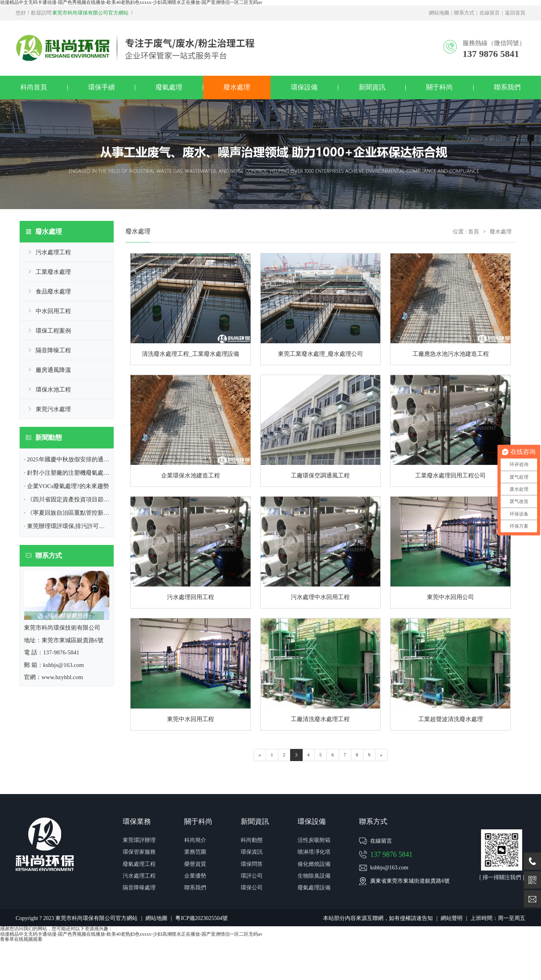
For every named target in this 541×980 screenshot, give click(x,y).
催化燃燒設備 (314, 864)
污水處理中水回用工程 (320, 597)
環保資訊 (252, 852)
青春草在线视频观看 (21, 939)
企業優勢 (195, 876)
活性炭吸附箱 (314, 840)
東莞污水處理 (53, 409)
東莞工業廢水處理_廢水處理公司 (321, 354)
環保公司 (252, 888)
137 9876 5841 (391, 854)
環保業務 (137, 822)
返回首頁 (515, 13)
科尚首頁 (34, 87)
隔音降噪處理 (139, 888)
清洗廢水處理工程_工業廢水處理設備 (191, 354)
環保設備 (304, 87)
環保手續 (102, 87)
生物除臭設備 (314, 876)
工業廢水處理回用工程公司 (450, 475)
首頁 (474, 232)
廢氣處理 (169, 87)
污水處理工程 (53, 252)
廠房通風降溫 (53, 370)
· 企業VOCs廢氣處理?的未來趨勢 (66, 486)
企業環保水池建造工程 (191, 475)
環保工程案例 (53, 331)
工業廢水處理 (53, 272)
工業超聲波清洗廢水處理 (451, 719)
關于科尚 (439, 87)
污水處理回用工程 (191, 597)
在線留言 (490, 13)
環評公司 (252, 876)
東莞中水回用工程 (191, 719)
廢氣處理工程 (139, 864)
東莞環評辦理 (139, 840)
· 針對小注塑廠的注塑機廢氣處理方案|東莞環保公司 (91, 473)
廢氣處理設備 (314, 888)
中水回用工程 (53, 311)
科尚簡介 (195, 840)
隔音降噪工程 (53, 350)
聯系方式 (464, 13)
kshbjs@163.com (389, 868)
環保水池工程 (53, 390)
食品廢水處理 (53, 291)
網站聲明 (452, 918)
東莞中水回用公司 (450, 597)
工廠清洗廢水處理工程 (320, 719)
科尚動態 (252, 840)
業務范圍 (195, 852)
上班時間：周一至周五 (498, 918)
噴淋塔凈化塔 (314, 852)
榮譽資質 (195, 864)
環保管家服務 (139, 852)
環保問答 (252, 864)
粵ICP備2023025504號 (202, 918)
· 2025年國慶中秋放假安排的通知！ (70, 459)
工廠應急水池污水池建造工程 (451, 354)
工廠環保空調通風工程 (320, 475)
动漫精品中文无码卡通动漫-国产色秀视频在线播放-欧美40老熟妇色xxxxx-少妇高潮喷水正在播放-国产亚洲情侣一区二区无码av (131, 934)
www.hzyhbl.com (62, 677)
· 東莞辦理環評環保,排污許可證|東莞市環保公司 (85, 526)
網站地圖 (439, 13)
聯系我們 (507, 87)
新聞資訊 (372, 87)
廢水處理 (237, 87)
